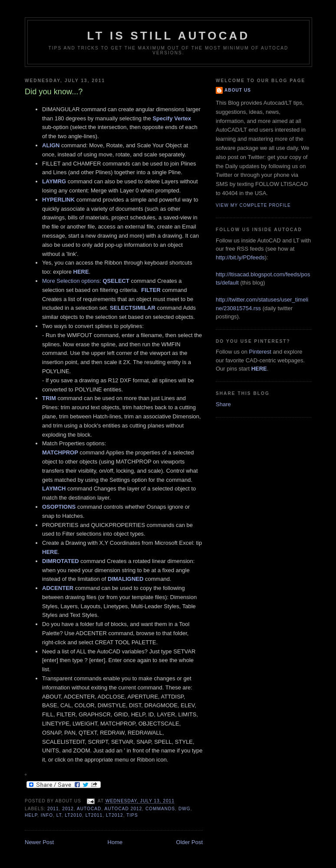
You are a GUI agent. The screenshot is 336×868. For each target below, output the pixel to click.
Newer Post (39, 842)
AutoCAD (89, 809)
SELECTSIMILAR (133, 308)
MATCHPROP (60, 452)
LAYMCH (54, 489)
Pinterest (260, 352)
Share (223, 404)
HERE (81, 272)
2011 (53, 809)
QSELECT (116, 281)
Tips (132, 815)
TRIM (49, 398)
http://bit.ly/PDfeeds (240, 257)
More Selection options (71, 281)
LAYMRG (54, 181)
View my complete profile (253, 205)
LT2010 (73, 815)
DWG (184, 809)
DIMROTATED (61, 561)
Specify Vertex (172, 118)
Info (47, 815)
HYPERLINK (58, 200)
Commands (160, 809)
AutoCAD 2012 (124, 809)
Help (31, 815)
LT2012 (115, 815)
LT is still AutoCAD (168, 36)
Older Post (189, 842)
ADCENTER (58, 588)
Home (115, 842)
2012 (68, 809)
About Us (238, 90)
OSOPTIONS (59, 507)
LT (59, 815)
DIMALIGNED (125, 579)
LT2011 (94, 815)
